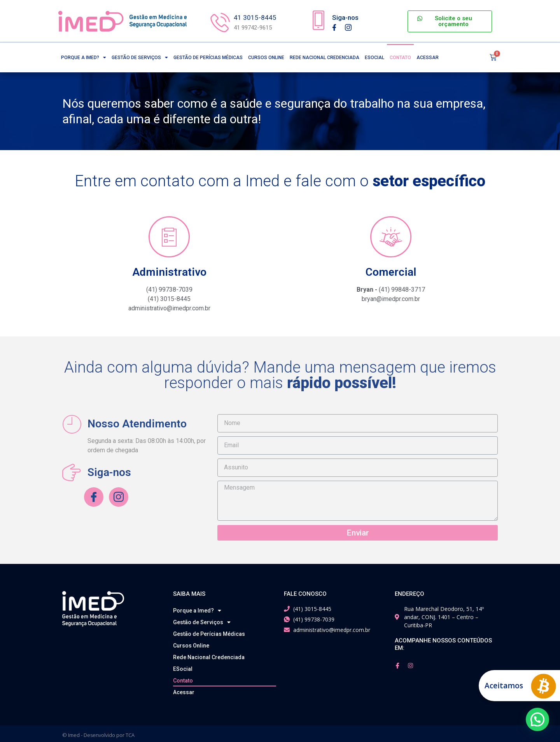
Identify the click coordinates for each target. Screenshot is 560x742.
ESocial (374, 56)
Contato (400, 56)
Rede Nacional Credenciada (325, 56)
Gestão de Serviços (140, 56)
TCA (130, 732)
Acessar (428, 56)
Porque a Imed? (84, 56)
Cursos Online (266, 56)
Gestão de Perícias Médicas (208, 56)
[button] (450, 21)
